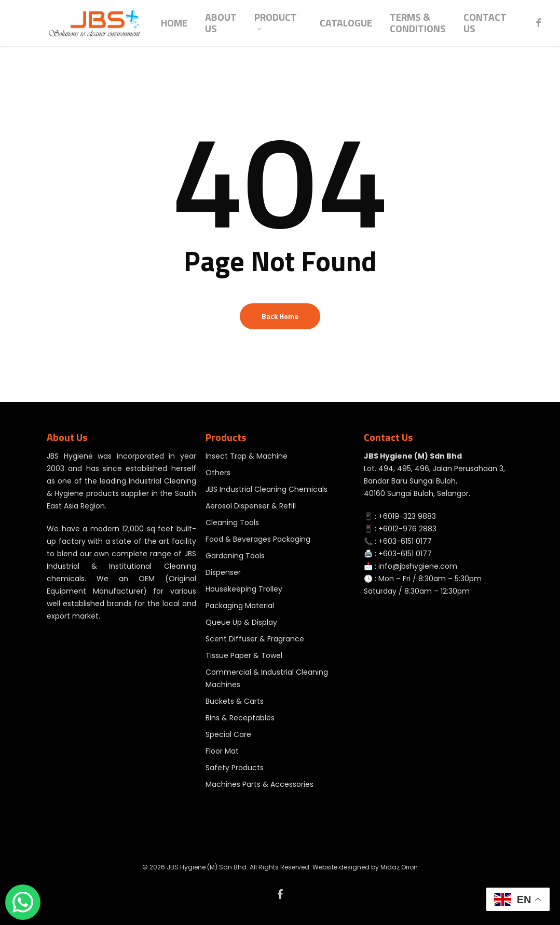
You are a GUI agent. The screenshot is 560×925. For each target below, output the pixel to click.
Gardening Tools (235, 556)
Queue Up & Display (241, 622)
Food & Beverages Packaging (258, 539)
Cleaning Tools (232, 522)
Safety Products (235, 768)
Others (218, 473)
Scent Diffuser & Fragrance (255, 639)
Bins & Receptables (240, 718)
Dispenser (223, 572)
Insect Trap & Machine (247, 456)
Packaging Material (240, 606)
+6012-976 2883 (407, 529)
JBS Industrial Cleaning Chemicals (267, 489)
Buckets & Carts (235, 701)
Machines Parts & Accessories (259, 784)
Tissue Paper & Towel (244, 655)
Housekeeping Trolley (244, 589)
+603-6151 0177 (405, 541)
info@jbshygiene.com (418, 566)
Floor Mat (222, 751)
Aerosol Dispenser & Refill (251, 506)
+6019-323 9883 (407, 516)
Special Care (228, 734)
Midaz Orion (399, 867)
